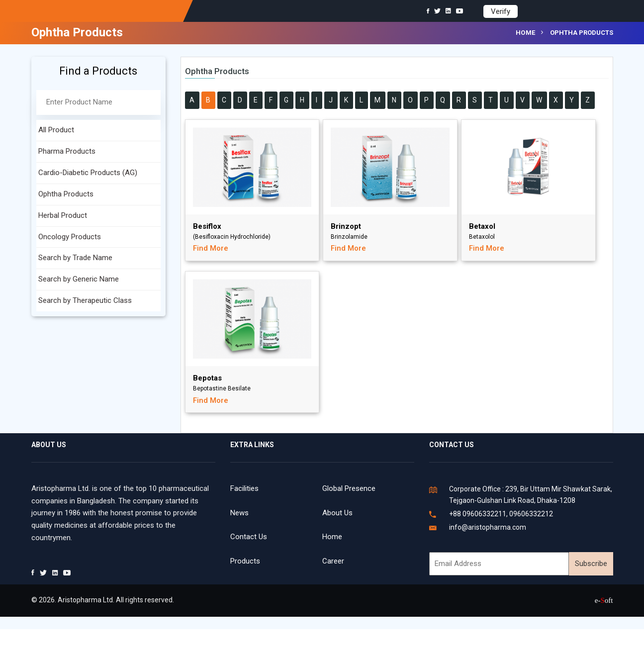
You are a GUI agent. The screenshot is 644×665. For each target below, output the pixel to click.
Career (333, 561)
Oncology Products (70, 237)
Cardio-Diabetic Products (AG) (88, 173)
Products (245, 561)
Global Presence (349, 488)
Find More (211, 248)
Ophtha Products (66, 194)
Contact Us (249, 537)
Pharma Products (67, 151)
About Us (337, 513)
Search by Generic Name (79, 279)
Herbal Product (63, 215)
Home (526, 33)
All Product (56, 130)
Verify (501, 11)
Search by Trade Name (75, 258)
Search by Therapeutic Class (85, 300)
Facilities (244, 488)
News (239, 513)
